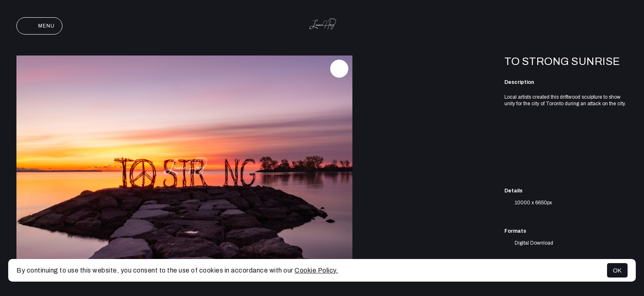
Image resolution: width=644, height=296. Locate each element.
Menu (39, 26)
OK (617, 270)
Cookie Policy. (316, 270)
